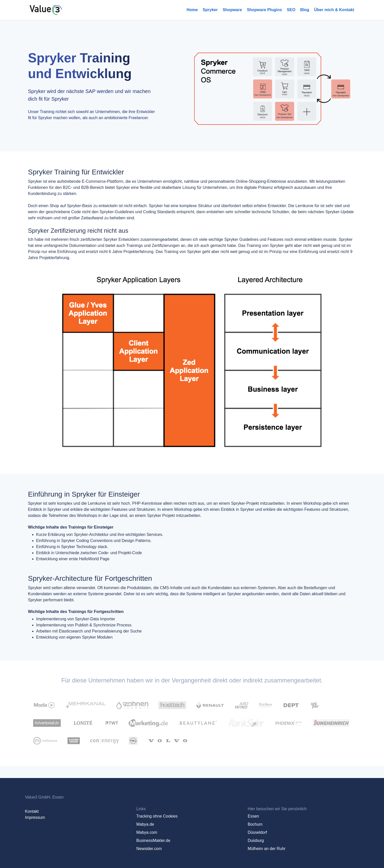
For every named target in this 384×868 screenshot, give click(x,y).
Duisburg (256, 840)
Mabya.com (147, 832)
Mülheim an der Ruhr (266, 849)
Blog (305, 10)
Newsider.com (149, 849)
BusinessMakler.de (153, 840)
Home (192, 10)
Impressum (35, 817)
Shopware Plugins (264, 10)
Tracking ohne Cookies (157, 816)
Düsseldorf (257, 832)
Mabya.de (145, 824)
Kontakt (32, 811)
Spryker (210, 10)
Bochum (255, 824)
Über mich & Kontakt (334, 10)
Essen (253, 816)
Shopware (232, 10)
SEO (291, 10)
